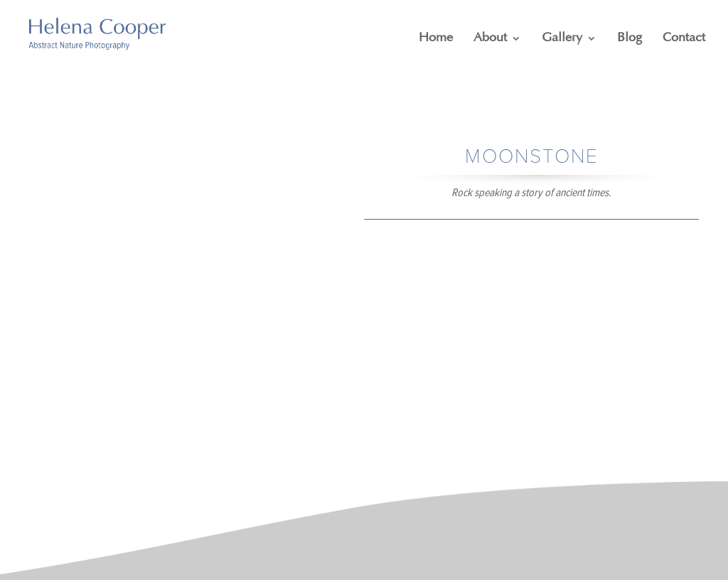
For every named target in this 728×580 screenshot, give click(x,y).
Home (436, 38)
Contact (684, 38)
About (490, 38)
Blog (630, 38)
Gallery (562, 38)
